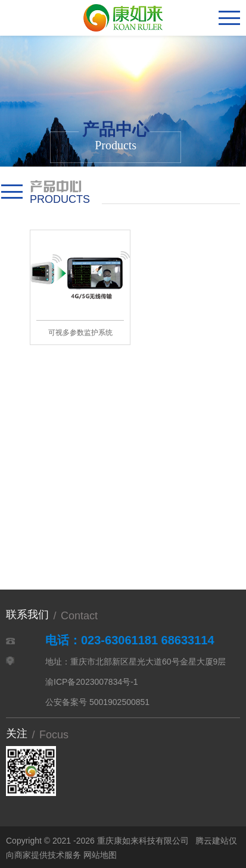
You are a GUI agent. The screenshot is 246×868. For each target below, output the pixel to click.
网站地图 (100, 855)
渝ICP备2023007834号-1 (92, 682)
